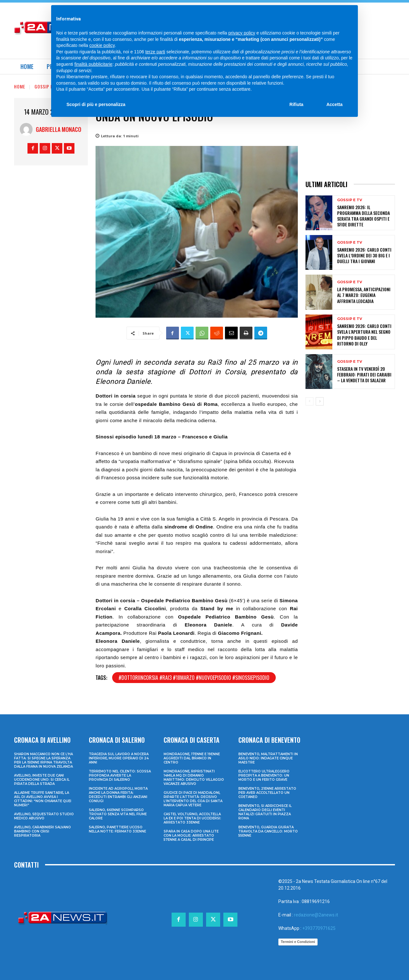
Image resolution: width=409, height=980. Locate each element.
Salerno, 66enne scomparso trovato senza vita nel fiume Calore (118, 814)
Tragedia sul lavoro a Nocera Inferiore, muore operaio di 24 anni (119, 758)
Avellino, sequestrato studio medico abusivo (44, 816)
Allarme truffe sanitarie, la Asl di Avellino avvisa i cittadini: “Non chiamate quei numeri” (43, 799)
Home (20, 86)
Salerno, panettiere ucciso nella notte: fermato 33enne (117, 829)
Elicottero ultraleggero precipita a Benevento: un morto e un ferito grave (264, 775)
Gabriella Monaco (58, 129)
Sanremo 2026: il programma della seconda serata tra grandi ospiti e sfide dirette (363, 216)
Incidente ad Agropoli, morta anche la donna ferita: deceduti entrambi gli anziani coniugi (118, 795)
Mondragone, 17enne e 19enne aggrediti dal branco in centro (192, 758)
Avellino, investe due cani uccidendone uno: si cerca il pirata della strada (42, 780)
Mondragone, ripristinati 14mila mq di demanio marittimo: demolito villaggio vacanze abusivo (194, 778)
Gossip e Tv (47, 86)
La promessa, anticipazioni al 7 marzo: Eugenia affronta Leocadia (364, 295)
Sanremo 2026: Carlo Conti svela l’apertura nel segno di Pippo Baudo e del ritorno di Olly (364, 335)
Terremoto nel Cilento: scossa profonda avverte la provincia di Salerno (120, 775)
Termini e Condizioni (298, 942)
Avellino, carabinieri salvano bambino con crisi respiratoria (42, 831)
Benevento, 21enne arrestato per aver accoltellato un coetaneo (267, 793)
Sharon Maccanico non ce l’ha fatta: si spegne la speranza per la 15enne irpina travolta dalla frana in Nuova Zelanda (43, 760)
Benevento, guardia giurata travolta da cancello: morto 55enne (268, 831)
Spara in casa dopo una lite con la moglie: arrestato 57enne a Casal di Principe (191, 836)
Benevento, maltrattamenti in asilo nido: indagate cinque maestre (268, 758)
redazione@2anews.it (316, 915)
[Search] (337, 13)
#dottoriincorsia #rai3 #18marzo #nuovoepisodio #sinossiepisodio (194, 678)
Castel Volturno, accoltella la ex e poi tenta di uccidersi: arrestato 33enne (192, 818)
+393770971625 (319, 928)
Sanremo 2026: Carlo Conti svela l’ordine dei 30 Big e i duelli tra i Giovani (364, 255)
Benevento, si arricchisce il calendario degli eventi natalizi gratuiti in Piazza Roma (265, 812)
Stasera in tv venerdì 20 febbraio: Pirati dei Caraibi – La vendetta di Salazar (364, 374)
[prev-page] (309, 401)
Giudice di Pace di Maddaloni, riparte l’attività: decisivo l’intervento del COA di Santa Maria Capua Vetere (193, 799)
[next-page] (320, 401)
